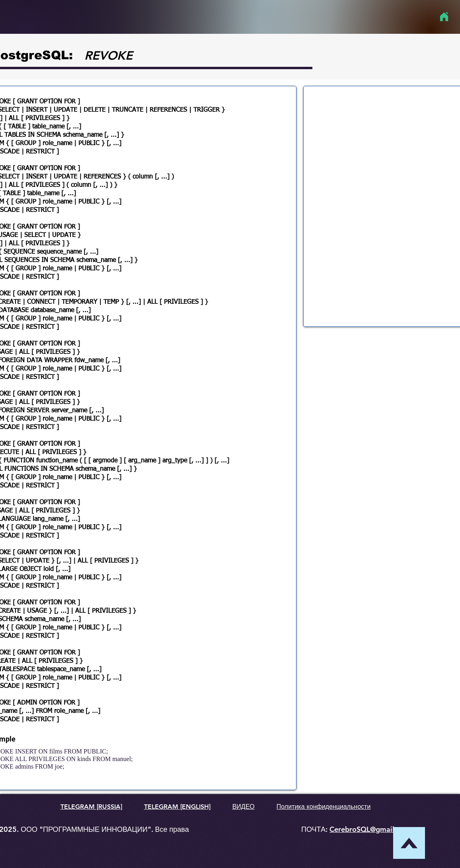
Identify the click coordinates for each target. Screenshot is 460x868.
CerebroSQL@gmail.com (370, 829)
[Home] (444, 17)
